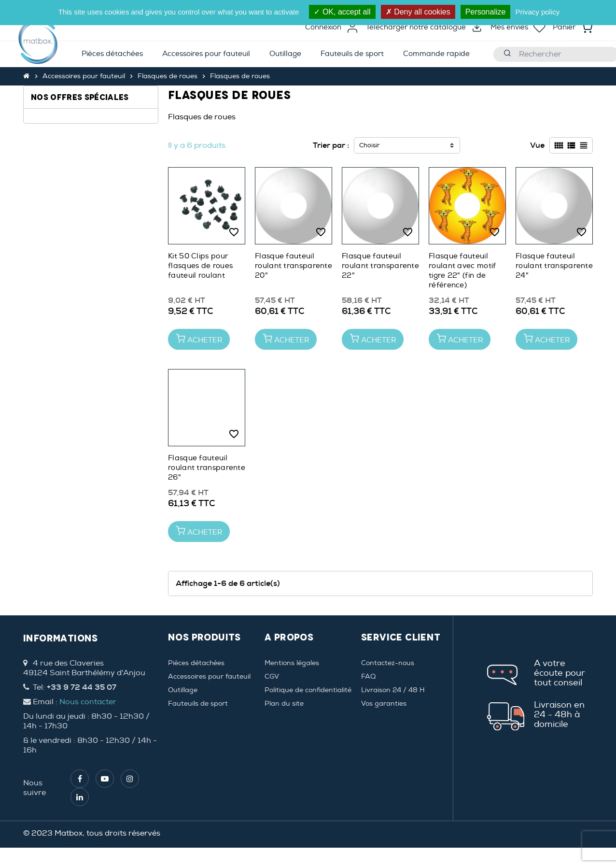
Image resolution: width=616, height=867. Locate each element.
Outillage (183, 690)
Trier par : (331, 145)
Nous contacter (88, 702)
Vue (537, 145)
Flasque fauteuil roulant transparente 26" (207, 468)
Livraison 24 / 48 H (393, 690)
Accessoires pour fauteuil (209, 676)
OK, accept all (342, 12)
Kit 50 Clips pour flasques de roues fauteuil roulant (200, 266)
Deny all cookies (418, 12)
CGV (272, 676)
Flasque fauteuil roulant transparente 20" (294, 266)
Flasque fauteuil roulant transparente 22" (380, 266)
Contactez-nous (388, 663)
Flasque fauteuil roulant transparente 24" (554, 266)
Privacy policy (538, 12)
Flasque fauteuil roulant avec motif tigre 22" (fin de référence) (462, 271)
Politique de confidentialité (308, 690)
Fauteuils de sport (198, 704)
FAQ (368, 676)
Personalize (486, 12)
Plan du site (284, 704)
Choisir (370, 145)
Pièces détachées (196, 663)
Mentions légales (292, 663)
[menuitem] (112, 54)
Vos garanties (384, 704)
